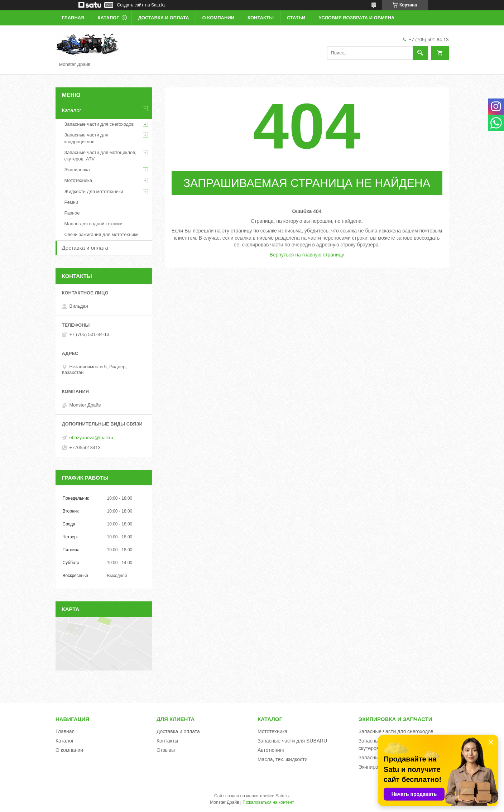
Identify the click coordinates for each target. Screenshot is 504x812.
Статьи (296, 18)
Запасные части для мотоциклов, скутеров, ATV (100, 156)
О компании (218, 18)
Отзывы (166, 750)
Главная (73, 18)
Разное (72, 213)
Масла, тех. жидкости (283, 759)
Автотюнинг (271, 750)
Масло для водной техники (93, 224)
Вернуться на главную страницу (307, 255)
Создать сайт (130, 5)
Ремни (71, 202)
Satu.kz (283, 796)
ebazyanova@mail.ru (91, 438)
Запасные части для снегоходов (99, 124)
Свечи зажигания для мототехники (102, 234)
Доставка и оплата (164, 18)
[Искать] (420, 53)
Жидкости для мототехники (94, 191)
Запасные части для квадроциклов (87, 138)
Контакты (261, 18)
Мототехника (78, 180)
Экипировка (77, 170)
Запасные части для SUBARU (292, 741)
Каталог (109, 18)
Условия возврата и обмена (356, 18)
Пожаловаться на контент (268, 802)
